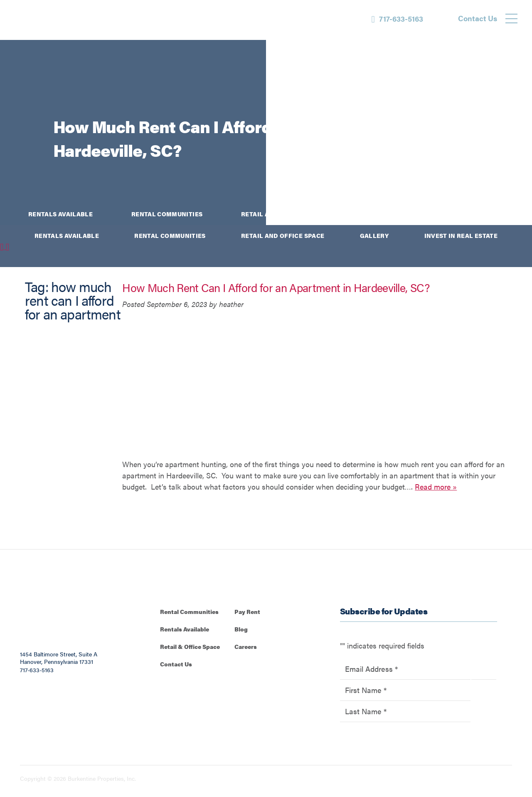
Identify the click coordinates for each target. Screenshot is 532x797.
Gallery (377, 214)
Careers (246, 646)
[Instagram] (516, 156)
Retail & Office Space (190, 646)
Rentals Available (60, 214)
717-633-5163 (37, 670)
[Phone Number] (397, 19)
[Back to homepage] (58, 20)
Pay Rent (247, 611)
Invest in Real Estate (467, 214)
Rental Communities (167, 214)
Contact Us (176, 664)
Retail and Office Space (283, 214)
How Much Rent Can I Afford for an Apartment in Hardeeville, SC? (276, 287)
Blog (241, 629)
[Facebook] (516, 128)
